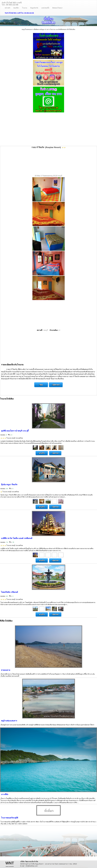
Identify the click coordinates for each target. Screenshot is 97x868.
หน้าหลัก (8, 8)
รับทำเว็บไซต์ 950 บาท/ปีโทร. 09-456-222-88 (12, 3)
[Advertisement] (48, 129)
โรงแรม (25, 8)
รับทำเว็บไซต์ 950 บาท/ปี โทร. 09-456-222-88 (19, 13)
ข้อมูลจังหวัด (34, 8)
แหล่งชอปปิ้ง (45, 8)
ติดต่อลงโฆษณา (58, 8)
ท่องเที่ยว (16, 8)
